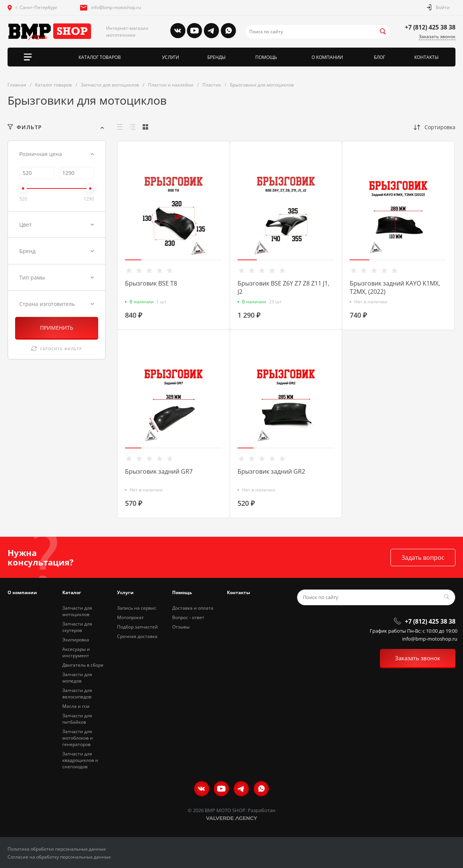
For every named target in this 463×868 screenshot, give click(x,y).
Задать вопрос (423, 558)
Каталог (72, 592)
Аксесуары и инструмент (76, 652)
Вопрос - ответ (188, 617)
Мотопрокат (130, 617)
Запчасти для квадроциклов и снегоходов (80, 760)
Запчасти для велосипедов (77, 693)
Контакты (238, 592)
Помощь (182, 592)
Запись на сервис (137, 608)
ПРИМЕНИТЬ (57, 328)
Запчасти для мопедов (77, 678)
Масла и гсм (76, 706)
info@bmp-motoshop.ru (116, 7)
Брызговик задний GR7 (159, 471)
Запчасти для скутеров (77, 627)
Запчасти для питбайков (77, 719)
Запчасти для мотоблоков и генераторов (78, 738)
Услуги (125, 592)
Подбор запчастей (137, 627)
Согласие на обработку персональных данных (59, 857)
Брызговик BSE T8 (151, 283)
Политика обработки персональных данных (57, 849)
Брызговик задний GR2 (271, 471)
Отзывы (181, 627)
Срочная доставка (137, 636)
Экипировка (76, 640)
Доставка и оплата (193, 608)
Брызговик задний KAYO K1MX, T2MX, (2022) (395, 287)
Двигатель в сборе (83, 665)
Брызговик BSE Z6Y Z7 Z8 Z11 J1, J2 (283, 287)
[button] (133, 260)
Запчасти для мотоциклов (77, 611)
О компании (22, 592)
